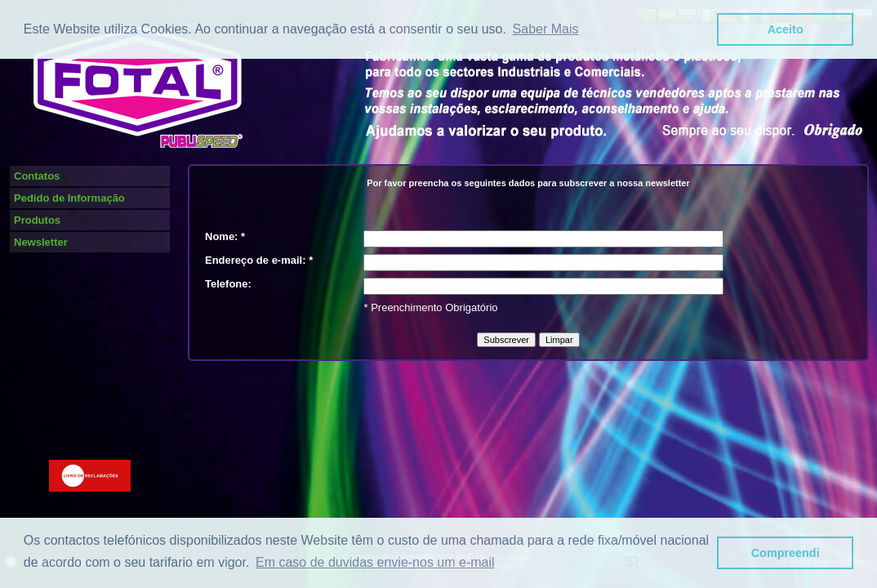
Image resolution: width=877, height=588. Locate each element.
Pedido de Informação (69, 198)
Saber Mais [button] (546, 29)
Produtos (37, 220)
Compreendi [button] (786, 553)
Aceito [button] (786, 29)
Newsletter (41, 242)
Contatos (37, 176)
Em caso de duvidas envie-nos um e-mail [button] (375, 562)
